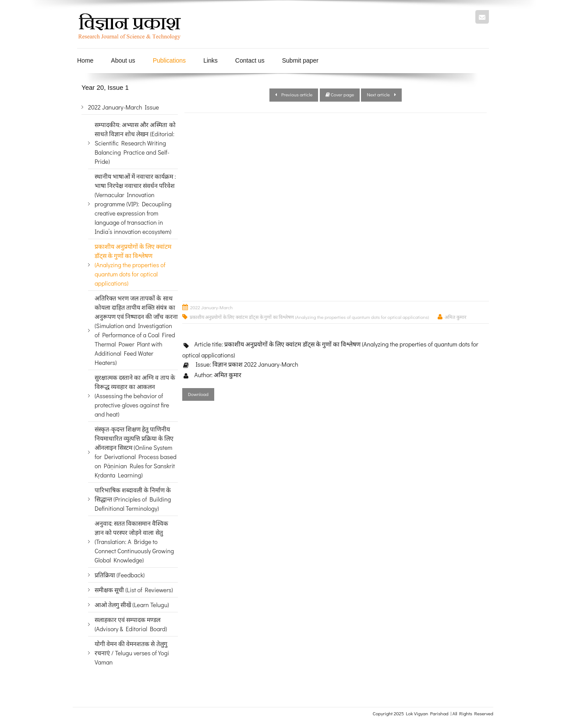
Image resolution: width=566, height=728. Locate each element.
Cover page (340, 94)
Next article (381, 94)
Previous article (294, 94)
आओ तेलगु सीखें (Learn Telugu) (132, 605)
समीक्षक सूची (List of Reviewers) (134, 590)
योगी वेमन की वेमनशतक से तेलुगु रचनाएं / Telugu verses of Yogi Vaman (132, 653)
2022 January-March (211, 307)
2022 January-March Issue (124, 107)
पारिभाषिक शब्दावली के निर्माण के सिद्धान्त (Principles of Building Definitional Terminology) (133, 499)
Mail (482, 17)
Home (85, 60)
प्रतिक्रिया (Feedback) (120, 575)
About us (123, 60)
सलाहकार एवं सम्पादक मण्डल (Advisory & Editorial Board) (131, 624)
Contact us (250, 60)
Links (210, 60)
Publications (170, 60)
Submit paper (300, 60)
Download (198, 394)
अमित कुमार (455, 317)
